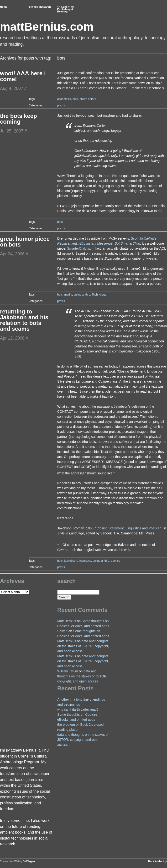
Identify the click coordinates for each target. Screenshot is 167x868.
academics (64, 99)
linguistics (85, 561)
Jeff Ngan (29, 861)
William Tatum (68, 671)
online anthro (88, 99)
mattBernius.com (47, 27)
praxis (61, 105)
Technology (99, 295)
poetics (115, 561)
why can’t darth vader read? (78, 709)
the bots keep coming (18, 119)
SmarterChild (77, 248)
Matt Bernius (67, 621)
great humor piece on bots (25, 242)
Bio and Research (40, 7)
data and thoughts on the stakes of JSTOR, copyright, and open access (83, 646)
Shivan (62, 631)
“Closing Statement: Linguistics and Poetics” (128, 528)
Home (4, 7)
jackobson (71, 561)
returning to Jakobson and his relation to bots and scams (24, 320)
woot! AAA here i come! (23, 76)
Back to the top (158, 861)
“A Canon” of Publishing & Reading (65, 9)
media (68, 295)
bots (75, 99)
